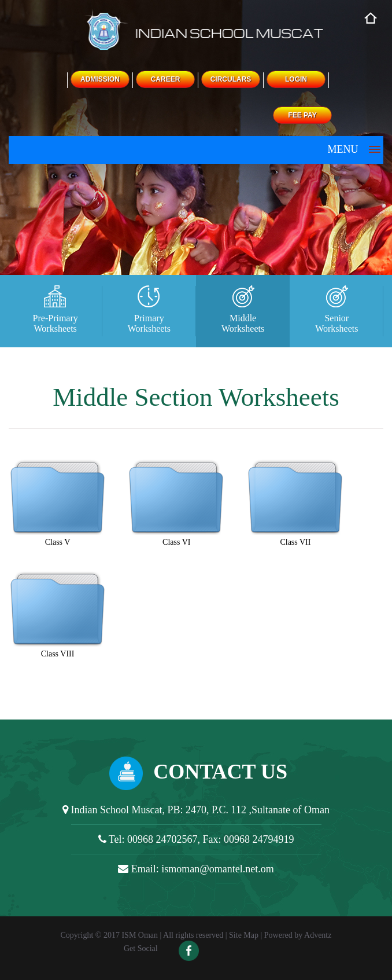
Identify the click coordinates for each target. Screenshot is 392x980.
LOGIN (296, 79)
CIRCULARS (231, 79)
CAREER (166, 79)
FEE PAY (302, 115)
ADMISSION (100, 79)
